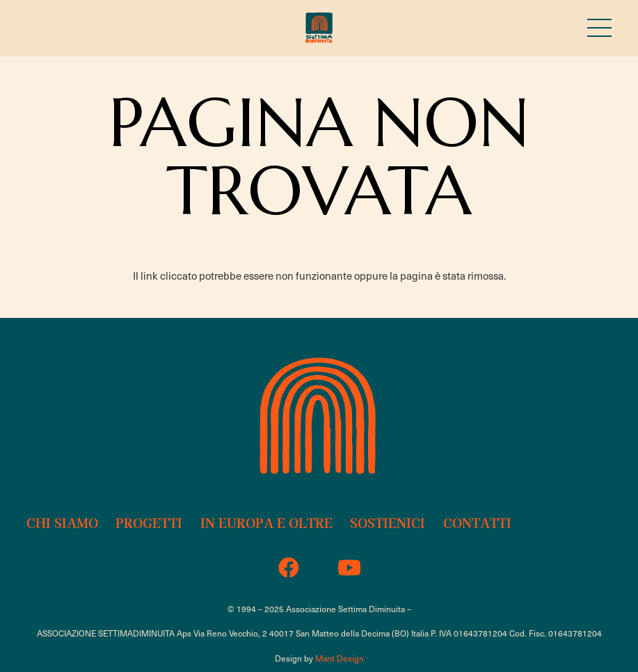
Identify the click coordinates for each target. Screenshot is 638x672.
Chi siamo (62, 522)
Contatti (477, 522)
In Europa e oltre (266, 522)
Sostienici (388, 522)
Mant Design (340, 658)
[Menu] (599, 28)
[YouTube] (350, 568)
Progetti (149, 522)
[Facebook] (289, 568)
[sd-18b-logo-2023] (319, 28)
